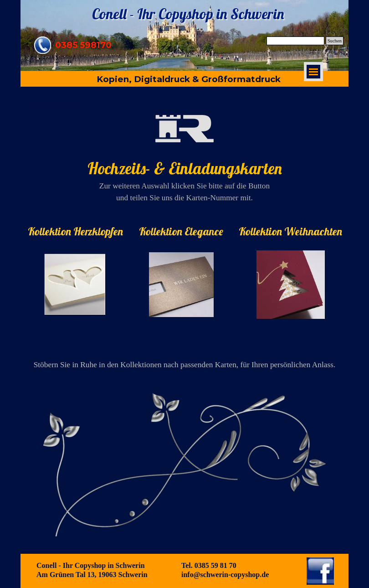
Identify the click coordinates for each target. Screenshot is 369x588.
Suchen (335, 41)
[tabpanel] (184, 159)
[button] (43, 40)
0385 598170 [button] (83, 45)
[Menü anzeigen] (313, 72)
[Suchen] (295, 41)
